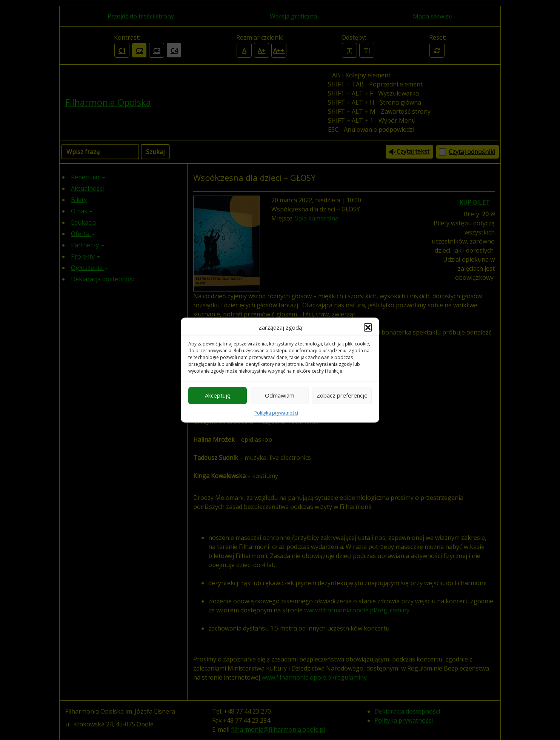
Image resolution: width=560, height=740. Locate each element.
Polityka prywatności (276, 413)
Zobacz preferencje (342, 395)
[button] (368, 328)
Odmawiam (280, 395)
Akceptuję (218, 395)
